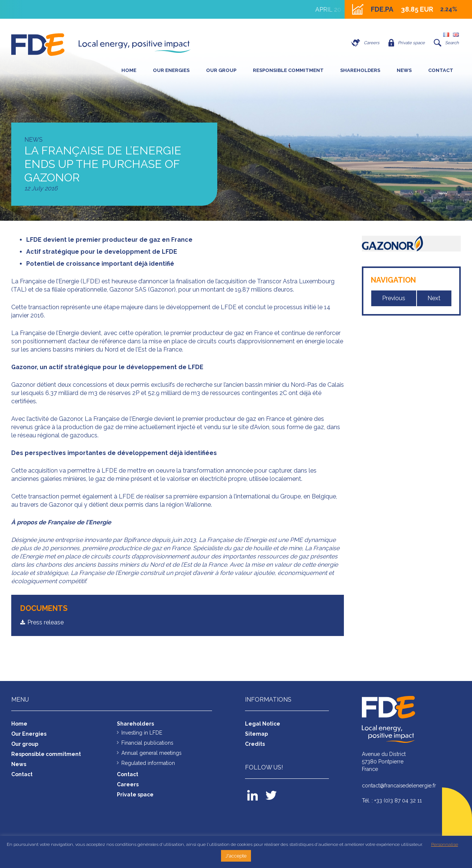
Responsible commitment (288, 70)
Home (129, 70)
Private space (406, 43)
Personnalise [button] (445, 844)
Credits (255, 744)
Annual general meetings (152, 753)
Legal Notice (263, 723)
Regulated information (148, 763)
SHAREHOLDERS (360, 70)
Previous (394, 298)
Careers (363, 43)
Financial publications (147, 742)
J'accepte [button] (236, 856)
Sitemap (256, 733)
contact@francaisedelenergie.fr (399, 785)
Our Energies (171, 70)
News (404, 70)
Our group (221, 70)
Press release (46, 622)
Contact (441, 70)
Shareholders (135, 723)
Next (434, 298)
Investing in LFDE (142, 732)
